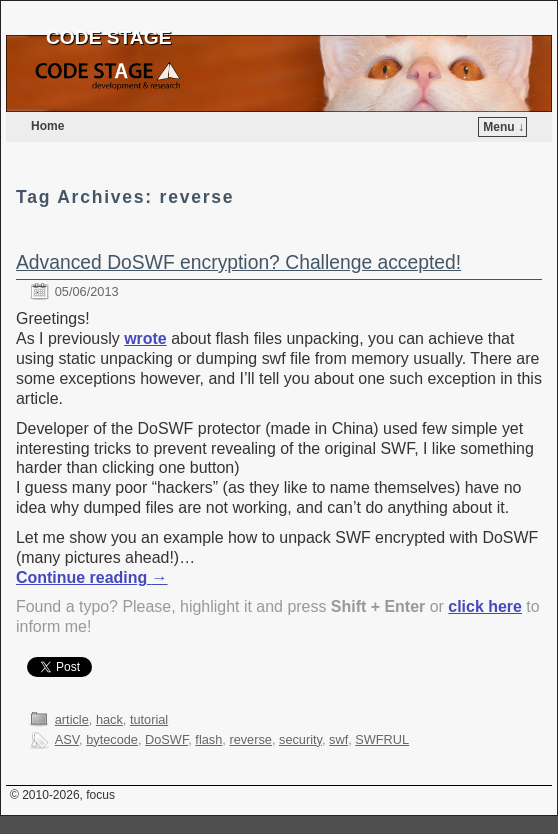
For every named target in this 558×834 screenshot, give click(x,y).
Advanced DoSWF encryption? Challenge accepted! (238, 262)
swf (338, 739)
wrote (145, 338)
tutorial (149, 719)
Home (47, 126)
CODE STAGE (108, 37)
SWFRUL (382, 739)
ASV (67, 739)
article (72, 719)
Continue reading (92, 577)
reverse (250, 739)
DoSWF (166, 739)
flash (208, 739)
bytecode (112, 739)
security (300, 739)
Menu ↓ (503, 127)
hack (109, 719)
